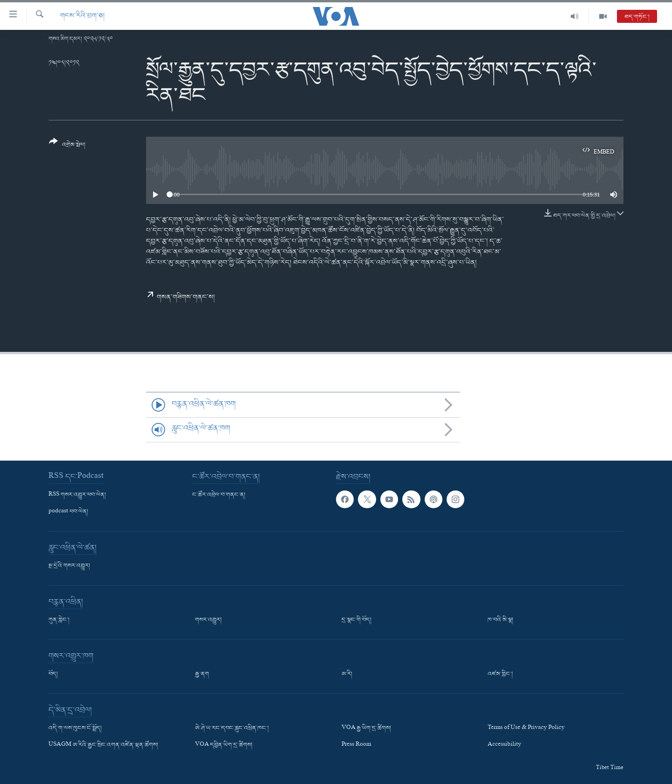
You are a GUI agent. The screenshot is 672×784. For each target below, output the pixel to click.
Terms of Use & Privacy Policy (526, 728)
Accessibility (504, 745)
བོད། (53, 674)
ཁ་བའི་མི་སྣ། (500, 620)
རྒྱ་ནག (202, 674)
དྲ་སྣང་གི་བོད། (357, 620)
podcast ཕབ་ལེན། (68, 512)
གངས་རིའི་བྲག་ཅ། (82, 16)
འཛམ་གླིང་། (500, 674)
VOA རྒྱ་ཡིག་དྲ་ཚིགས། (366, 728)
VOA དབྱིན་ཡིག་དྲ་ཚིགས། (224, 745)
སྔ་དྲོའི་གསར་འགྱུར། (69, 566)
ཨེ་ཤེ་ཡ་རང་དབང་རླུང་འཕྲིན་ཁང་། (232, 728)
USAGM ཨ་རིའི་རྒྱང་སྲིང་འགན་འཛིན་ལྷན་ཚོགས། (103, 745)
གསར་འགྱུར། (208, 620)
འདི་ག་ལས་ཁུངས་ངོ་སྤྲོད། (75, 728)
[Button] (67, 146)
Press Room (356, 745)
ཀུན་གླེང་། (59, 620)
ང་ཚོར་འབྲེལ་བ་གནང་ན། (219, 495)
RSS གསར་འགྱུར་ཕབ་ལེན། (77, 495)
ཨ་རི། (347, 674)
